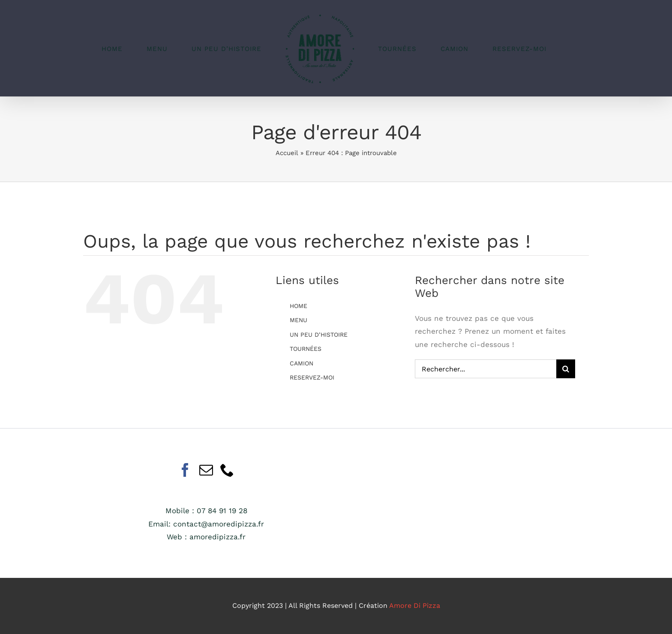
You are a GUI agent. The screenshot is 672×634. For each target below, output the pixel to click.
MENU (298, 320)
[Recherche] (566, 369)
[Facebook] (185, 470)
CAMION (301, 363)
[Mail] (206, 470)
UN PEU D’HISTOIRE (319, 335)
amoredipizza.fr (217, 537)
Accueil (287, 153)
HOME (298, 306)
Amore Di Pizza (415, 606)
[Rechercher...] (485, 369)
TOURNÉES (306, 349)
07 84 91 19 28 (222, 511)
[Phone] (227, 470)
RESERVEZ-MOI (312, 377)
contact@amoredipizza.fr (219, 524)
